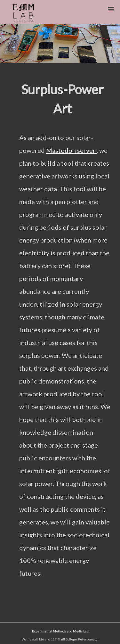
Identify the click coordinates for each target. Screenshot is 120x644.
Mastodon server (71, 150)
